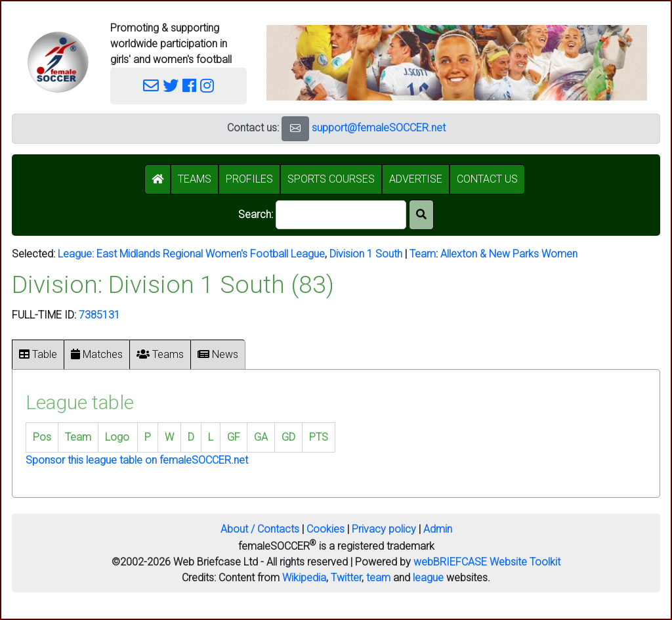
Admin (438, 529)
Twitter (346, 578)
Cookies (325, 529)
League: (77, 254)
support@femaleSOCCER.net (379, 128)
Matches (97, 354)
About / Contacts (260, 529)
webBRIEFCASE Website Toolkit (487, 562)
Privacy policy (384, 529)
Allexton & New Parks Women (509, 254)
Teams (160, 354)
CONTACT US (487, 179)
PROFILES (249, 179)
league (428, 578)
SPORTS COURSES (331, 179)
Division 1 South (366, 254)
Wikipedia (304, 578)
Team (423, 254)
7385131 (99, 315)
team (378, 578)
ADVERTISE (416, 179)
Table (38, 354)
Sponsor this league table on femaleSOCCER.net (137, 460)
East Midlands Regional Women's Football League (211, 254)
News (218, 354)
